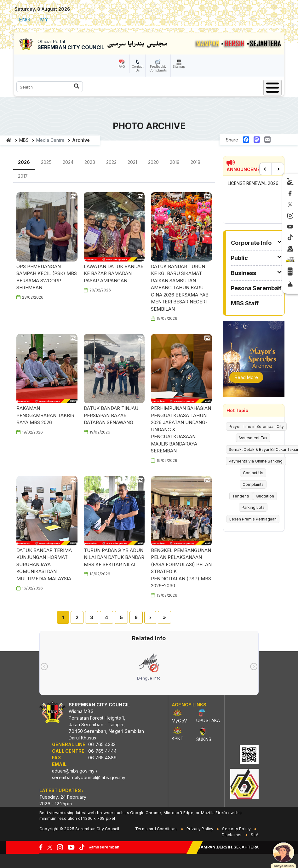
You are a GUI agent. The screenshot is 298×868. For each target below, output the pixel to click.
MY (44, 20)
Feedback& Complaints (158, 68)
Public (239, 258)
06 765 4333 (102, 744)
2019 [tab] (175, 162)
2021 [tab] (132, 162)
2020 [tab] (153, 162)
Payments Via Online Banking (256, 461)
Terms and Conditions (156, 829)
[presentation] (44, 667)
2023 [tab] (90, 162)
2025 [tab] (46, 162)
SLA (255, 835)
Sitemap (179, 66)
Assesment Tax (253, 438)
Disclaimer (232, 835)
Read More (246, 377)
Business (244, 273)
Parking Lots (253, 507)
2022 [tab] (111, 162)
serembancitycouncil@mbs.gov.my (89, 777)
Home (9, 140)
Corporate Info (251, 243)
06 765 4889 (102, 758)
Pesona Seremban (256, 288)
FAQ (122, 66)
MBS (24, 140)
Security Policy (236, 829)
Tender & (241, 496)
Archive (81, 140)
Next (278, 169)
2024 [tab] (68, 162)
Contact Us (138, 68)
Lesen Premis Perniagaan (253, 519)
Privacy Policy (200, 829)
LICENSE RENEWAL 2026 (253, 183)
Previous (266, 169)
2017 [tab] (23, 176)
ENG (24, 20)
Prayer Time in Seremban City (256, 426)
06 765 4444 (102, 751)
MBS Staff (245, 303)
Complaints (253, 484)
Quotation (265, 496)
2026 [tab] (24, 162)
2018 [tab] (195, 162)
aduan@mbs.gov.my (73, 771)
